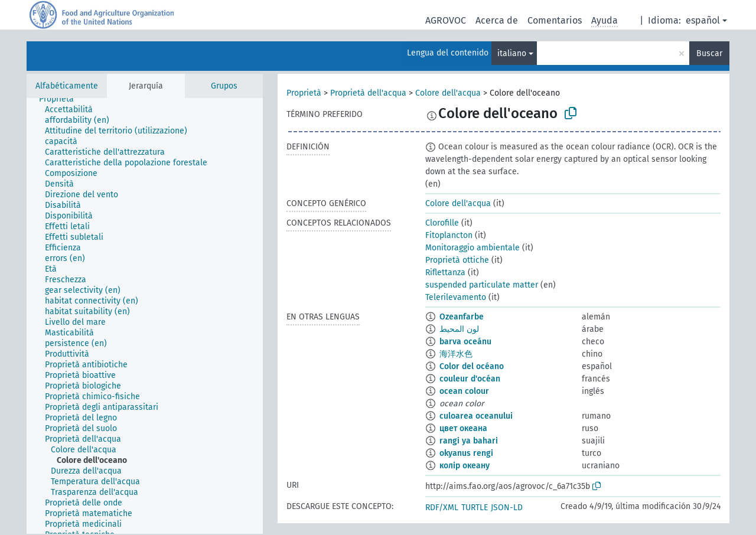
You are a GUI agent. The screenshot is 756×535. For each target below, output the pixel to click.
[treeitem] (61, 99)
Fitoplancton (449, 235)
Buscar (709, 53)
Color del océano (472, 366)
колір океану (465, 466)
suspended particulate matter (482, 285)
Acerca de (497, 20)
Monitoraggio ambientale (472, 248)
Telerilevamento (456, 297)
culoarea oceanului (476, 416)
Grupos (224, 86)
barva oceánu (465, 342)
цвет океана (463, 428)
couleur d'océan (470, 379)
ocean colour (464, 391)
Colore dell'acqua (448, 93)
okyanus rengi (466, 453)
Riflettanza (445, 273)
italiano (512, 53)
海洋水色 (456, 354)
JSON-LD (507, 508)
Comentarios (555, 20)
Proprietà (304, 93)
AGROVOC (446, 20)
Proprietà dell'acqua (368, 93)
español (703, 20)
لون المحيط (459, 329)
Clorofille (442, 223)
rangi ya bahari (469, 441)
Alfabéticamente (67, 86)
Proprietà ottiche (457, 260)
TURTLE (475, 508)
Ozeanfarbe (462, 317)
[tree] (145, 316)
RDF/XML (442, 508)
